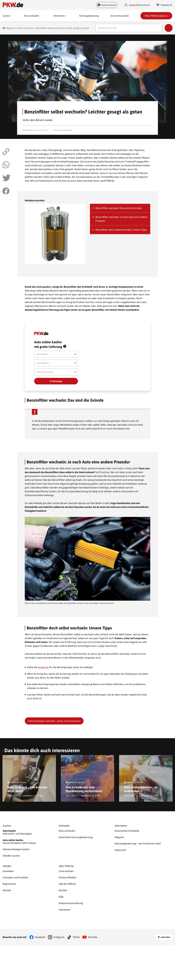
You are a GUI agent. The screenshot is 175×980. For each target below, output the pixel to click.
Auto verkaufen (67, 831)
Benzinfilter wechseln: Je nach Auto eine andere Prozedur (121, 219)
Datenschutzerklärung (71, 897)
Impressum (65, 903)
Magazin (10, 28)
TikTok (76, 930)
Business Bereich (107, 5)
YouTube (93, 930)
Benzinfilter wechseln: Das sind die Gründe (119, 208)
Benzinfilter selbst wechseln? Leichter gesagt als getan (63, 28)
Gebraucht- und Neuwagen (31, 833)
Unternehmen (66, 869)
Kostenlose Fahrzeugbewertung (76, 837)
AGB (61, 892)
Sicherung (43, 667)
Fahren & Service (25, 28)
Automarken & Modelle (127, 831)
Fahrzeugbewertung (89, 16)
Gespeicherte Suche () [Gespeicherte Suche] (137, 5)
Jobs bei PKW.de (67, 881)
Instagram (59, 930)
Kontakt (7, 886)
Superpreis (120, 848)
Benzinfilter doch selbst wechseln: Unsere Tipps (121, 230)
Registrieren (9, 881)
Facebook (40, 930)
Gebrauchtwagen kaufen (16, 848)
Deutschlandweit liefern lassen (31, 841)
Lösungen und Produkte (15, 875)
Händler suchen (11, 854)
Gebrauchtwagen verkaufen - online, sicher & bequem (54, 721)
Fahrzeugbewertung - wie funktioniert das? (138, 843)
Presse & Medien (68, 875)
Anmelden (8, 869)
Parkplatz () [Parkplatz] (164, 5)
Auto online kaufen (120, 16)
